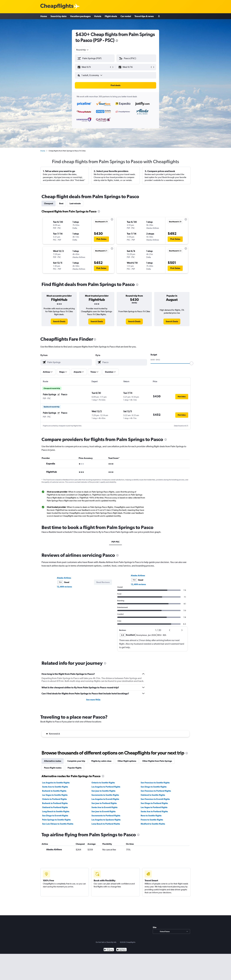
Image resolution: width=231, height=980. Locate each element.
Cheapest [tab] (49, 203)
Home (44, 16)
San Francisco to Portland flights (156, 791)
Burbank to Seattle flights (54, 791)
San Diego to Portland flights (154, 803)
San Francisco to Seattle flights (155, 783)
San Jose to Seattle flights (103, 791)
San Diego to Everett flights (55, 816)
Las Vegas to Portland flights (154, 807)
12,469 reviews (64, 587)
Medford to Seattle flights (153, 824)
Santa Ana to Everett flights (104, 807)
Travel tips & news (144, 16)
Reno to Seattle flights (151, 816)
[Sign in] (159, 16)
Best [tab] (61, 203)
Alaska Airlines (64, 578)
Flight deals (111, 16)
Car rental (126, 16)
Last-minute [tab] (75, 203)
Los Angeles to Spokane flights (106, 820)
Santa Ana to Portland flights (154, 811)
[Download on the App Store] (121, 950)
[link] (59, 321)
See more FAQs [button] (93, 700)
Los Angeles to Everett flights (105, 799)
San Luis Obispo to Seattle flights (58, 824)
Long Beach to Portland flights (106, 824)
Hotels (98, 16)
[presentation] (117, 41)
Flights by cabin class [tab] (101, 761)
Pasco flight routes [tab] (53, 768)
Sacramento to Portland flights (106, 816)
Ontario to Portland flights (54, 799)
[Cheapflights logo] (57, 6)
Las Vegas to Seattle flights (55, 795)
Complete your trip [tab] (76, 761)
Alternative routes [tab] (53, 761)
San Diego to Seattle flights (154, 787)
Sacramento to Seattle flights (105, 795)
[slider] (192, 363)
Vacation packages (80, 16)
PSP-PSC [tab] (115, 542)
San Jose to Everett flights (103, 811)
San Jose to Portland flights (104, 803)
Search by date (59, 16)
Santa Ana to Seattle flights (55, 787)
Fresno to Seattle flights (152, 820)
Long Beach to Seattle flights (56, 811)
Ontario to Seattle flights (103, 783)
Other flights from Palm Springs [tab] (157, 761)
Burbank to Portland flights (55, 803)
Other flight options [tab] (127, 761)
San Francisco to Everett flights (155, 799)
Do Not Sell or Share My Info (106, 942)
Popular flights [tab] (75, 768)
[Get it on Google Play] (109, 950)
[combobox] (83, 50)
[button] (93, 67)
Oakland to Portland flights (55, 807)
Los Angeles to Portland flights (106, 787)
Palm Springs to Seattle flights (56, 820)
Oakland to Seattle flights (153, 795)
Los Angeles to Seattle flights (56, 783)
